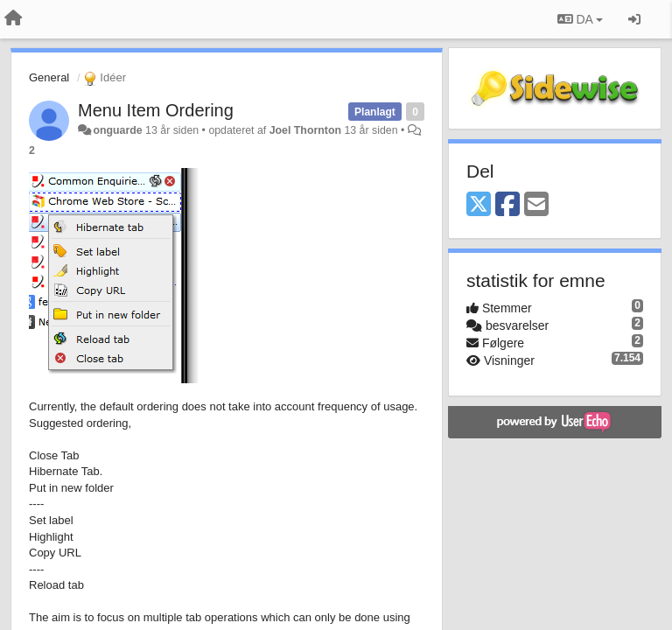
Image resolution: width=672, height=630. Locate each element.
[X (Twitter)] (479, 205)
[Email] (536, 205)
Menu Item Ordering (156, 110)
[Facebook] (507, 205)
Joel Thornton (305, 130)
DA (580, 19)
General (49, 77)
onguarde (117, 130)
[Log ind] (634, 19)
